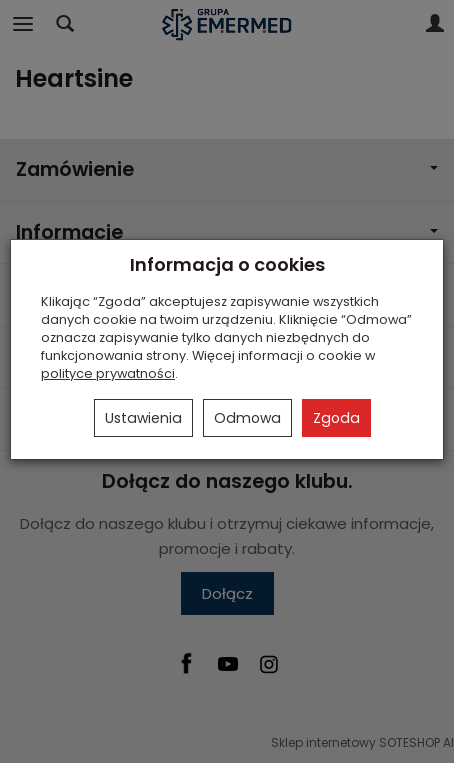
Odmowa (247, 418)
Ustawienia (143, 418)
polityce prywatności (108, 373)
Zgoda (336, 418)
